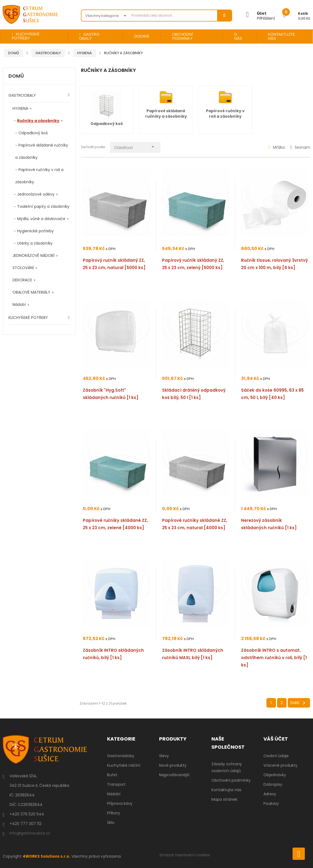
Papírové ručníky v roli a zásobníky (225, 114)
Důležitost (137, 146)
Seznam (300, 147)
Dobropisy (273, 784)
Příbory (114, 813)
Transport (116, 784)
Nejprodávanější (174, 775)
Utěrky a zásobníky (35, 243)
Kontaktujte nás (226, 790)
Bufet (112, 775)
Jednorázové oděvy (36, 194)
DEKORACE (22, 280)
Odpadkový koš (33, 133)
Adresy (270, 794)
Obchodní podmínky (231, 780)
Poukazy (271, 803)
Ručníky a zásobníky (38, 121)
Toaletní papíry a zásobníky (43, 206)
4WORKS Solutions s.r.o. (47, 856)
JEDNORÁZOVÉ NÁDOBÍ (34, 255)
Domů (16, 76)
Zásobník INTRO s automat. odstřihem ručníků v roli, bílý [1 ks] (274, 658)
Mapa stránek (224, 799)
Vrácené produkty (280, 765)
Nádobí (19, 304)
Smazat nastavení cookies (185, 855)
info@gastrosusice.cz (30, 833)
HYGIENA (20, 108)
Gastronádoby (121, 756)
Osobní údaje (276, 756)
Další (299, 703)
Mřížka (277, 147)
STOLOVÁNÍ (23, 268)
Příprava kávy (120, 803)
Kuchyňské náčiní (124, 765)
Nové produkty (173, 765)
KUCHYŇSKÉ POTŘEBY (28, 318)
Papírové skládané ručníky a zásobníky (166, 114)
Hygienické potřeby (35, 231)
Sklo (111, 823)
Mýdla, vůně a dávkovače (41, 219)
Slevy (164, 756)
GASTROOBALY (22, 95)
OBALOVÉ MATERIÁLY (31, 292)
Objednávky (275, 775)
